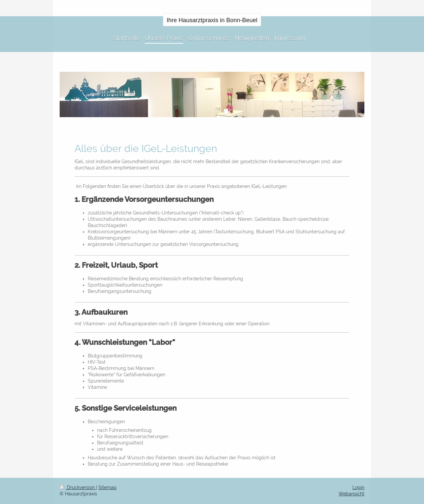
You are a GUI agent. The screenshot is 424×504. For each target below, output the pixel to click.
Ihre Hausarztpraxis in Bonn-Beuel (212, 20)
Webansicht (351, 494)
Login (358, 487)
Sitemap (107, 487)
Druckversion (78, 487)
